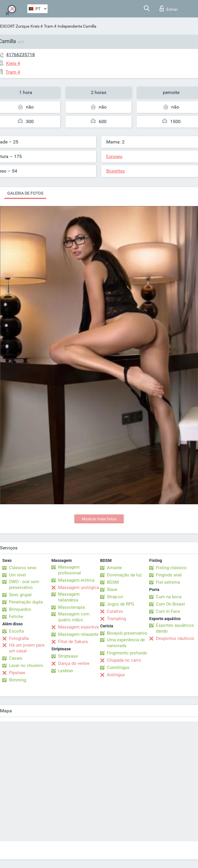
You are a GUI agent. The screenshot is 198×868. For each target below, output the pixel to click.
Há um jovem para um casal (27, 648)
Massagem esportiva (78, 627)
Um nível (17, 575)
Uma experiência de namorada (126, 643)
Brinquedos (20, 609)
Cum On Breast (170, 604)
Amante (114, 568)
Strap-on (115, 597)
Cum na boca (169, 597)
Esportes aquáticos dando (175, 628)
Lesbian (66, 671)
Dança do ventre (74, 663)
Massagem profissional (70, 570)
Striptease (68, 656)
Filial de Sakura (73, 642)
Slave (112, 590)
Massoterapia (71, 607)
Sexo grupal (20, 595)
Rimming (18, 680)
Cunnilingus (118, 668)
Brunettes (116, 171)
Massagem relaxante (78, 634)
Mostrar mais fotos (99, 519)
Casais (16, 658)
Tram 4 (50, 26)
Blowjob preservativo (127, 633)
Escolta (16, 631)
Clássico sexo (23, 568)
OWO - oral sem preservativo (24, 585)
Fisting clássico (171, 568)
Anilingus (116, 675)
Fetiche (16, 617)
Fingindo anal (169, 575)
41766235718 (20, 55)
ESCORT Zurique (15, 26)
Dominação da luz (124, 575)
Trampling (116, 619)
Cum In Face (168, 611)
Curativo (115, 611)
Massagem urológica (79, 587)
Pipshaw (17, 673)
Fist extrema (168, 582)
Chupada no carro (124, 660)
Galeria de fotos (25, 193)
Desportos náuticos (175, 638)
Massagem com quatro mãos (74, 617)
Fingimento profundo (127, 653)
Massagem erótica (76, 580)
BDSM (113, 582)
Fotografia (19, 638)
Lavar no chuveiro (26, 665)
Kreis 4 (37, 26)
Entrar (169, 8)
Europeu (114, 157)
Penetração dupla (26, 602)
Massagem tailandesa (69, 597)
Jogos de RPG (120, 604)
